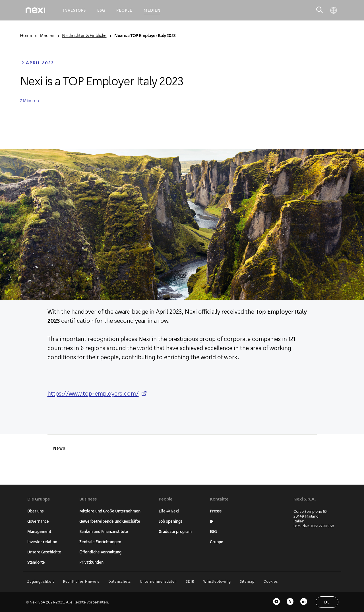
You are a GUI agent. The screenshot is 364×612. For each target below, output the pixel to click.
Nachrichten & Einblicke (84, 35)
